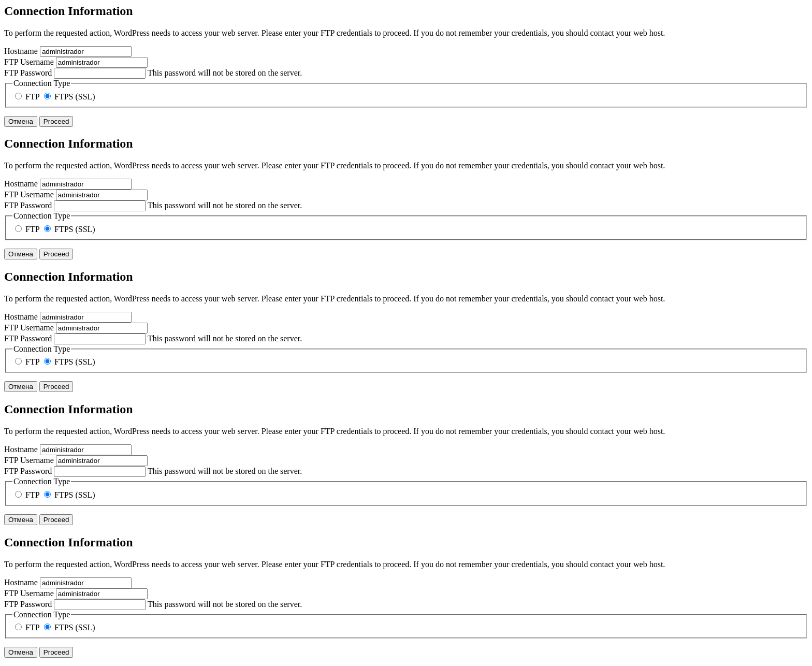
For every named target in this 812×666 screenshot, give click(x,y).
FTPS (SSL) (70, 97)
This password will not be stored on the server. (153, 73)
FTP (28, 97)
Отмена (21, 121)
